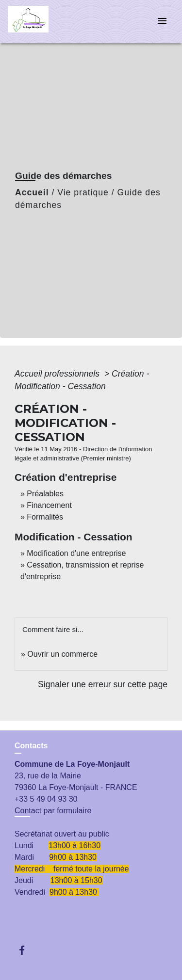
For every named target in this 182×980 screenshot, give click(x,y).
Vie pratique (83, 192)
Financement (49, 505)
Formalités (45, 517)
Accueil (32, 192)
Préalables (45, 494)
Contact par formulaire (53, 811)
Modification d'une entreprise (76, 553)
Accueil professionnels (58, 374)
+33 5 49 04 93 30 (46, 799)
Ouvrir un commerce (62, 654)
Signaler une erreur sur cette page (103, 684)
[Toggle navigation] (162, 22)
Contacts (31, 746)
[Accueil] (44, 22)
